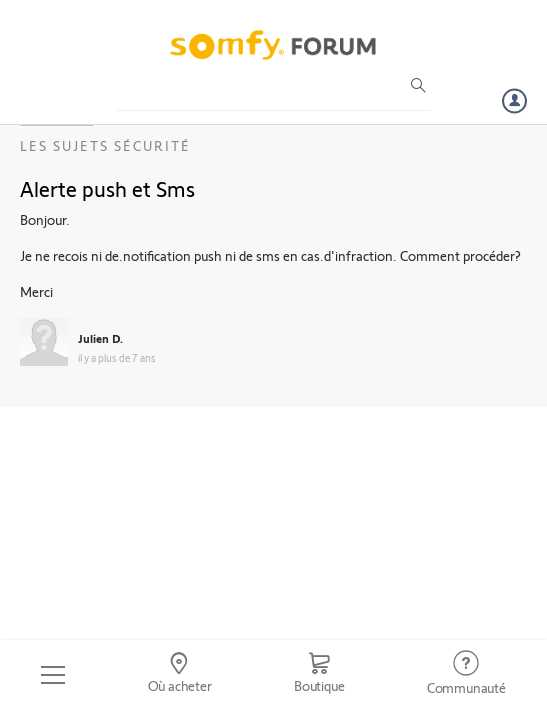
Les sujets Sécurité (105, 145)
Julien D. (100, 338)
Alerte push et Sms (107, 188)
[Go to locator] (179, 675)
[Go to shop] (319, 675)
